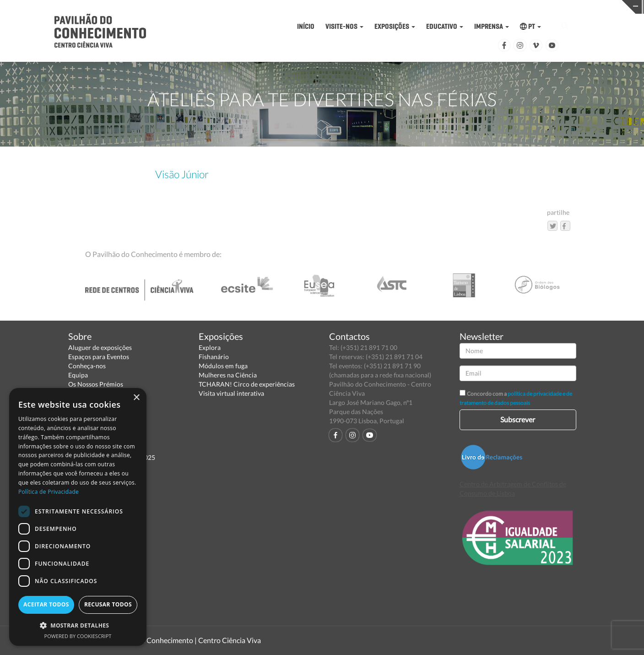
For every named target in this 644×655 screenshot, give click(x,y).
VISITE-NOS (344, 26)
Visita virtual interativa (231, 393)
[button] (78, 625)
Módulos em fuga (223, 366)
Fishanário (214, 357)
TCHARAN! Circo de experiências (247, 384)
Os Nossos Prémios (96, 384)
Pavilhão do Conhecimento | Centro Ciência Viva (184, 640)
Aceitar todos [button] (46, 604)
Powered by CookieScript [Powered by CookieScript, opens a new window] (78, 636)
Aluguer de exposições (100, 347)
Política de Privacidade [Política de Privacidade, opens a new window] (49, 492)
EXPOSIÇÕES (395, 26)
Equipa (78, 375)
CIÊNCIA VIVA (436, 6)
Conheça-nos (87, 366)
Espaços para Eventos (99, 357)
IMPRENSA (492, 26)
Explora (210, 347)
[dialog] (78, 517)
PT (530, 26)
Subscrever (518, 419)
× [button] (136, 398)
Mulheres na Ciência (228, 375)
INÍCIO (306, 26)
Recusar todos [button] (108, 604)
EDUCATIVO (445, 26)
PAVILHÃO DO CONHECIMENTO (296, 7)
